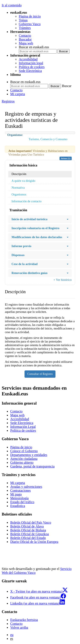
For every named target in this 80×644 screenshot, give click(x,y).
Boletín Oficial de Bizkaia (28, 530)
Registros (8, 101)
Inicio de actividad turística (40, 219)
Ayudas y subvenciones (26, 487)
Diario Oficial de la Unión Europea (34, 542)
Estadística (18, 506)
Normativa (18, 188)
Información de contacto (27, 201)
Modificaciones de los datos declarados (40, 237)
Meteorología (19, 498)
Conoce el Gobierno (24, 451)
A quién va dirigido (23, 181)
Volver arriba (19, 627)
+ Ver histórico (63, 280)
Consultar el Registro (40, 374)
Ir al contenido (12, 5)
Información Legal (23, 427)
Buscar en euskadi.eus (34, 47)
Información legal (31, 63)
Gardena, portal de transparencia (32, 466)
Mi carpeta (18, 94)
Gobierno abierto (22, 463)
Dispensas (40, 255)
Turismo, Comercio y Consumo (48, 139)
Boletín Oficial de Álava (27, 526)
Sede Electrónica (30, 71)
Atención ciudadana (24, 459)
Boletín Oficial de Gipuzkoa (30, 534)
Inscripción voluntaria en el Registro (40, 228)
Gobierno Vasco (30, 24)
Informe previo (40, 246)
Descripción (19, 174)
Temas (23, 20)
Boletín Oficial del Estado (28, 538)
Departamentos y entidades (29, 455)
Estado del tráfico (22, 502)
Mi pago (16, 494)
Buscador (25, 39)
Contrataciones (20, 490)
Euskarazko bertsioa (24, 620)
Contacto (25, 36)
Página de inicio (30, 16)
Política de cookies (32, 67)
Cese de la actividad (40, 264)
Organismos (19, 194)
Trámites (25, 28)
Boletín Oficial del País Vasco (31, 522)
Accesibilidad (28, 59)
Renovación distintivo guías (40, 273)
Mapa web (26, 43)
